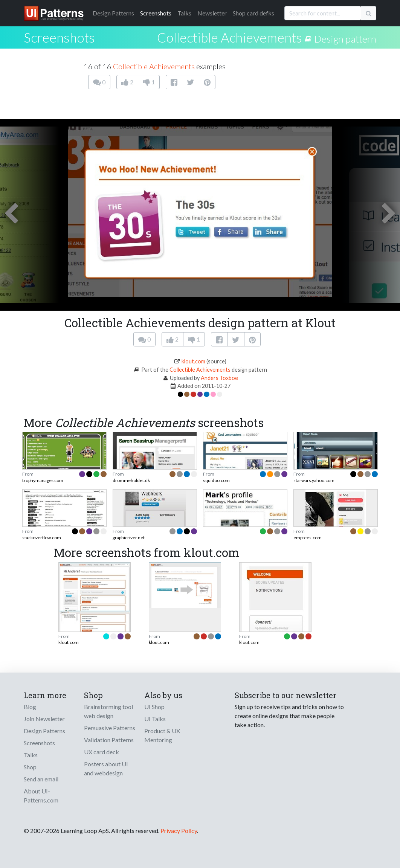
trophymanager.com (43, 480)
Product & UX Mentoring (162, 735)
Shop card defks (253, 13)
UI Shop (154, 707)
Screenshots (156, 13)
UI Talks (155, 719)
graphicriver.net (129, 538)
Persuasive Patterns (110, 728)
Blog (30, 707)
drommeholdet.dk (131, 480)
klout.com (193, 361)
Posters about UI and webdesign (106, 768)
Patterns (113, 13)
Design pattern (345, 39)
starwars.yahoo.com (314, 480)
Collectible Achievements (230, 37)
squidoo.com (216, 480)
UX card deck (102, 752)
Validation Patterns (109, 740)
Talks (184, 13)
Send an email (41, 779)
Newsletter (212, 13)
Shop (30, 767)
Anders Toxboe (219, 378)
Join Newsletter (44, 719)
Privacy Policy (179, 831)
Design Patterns (44, 731)
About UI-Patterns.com (41, 796)
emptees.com (308, 538)
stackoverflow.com (42, 538)
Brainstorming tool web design (108, 711)
